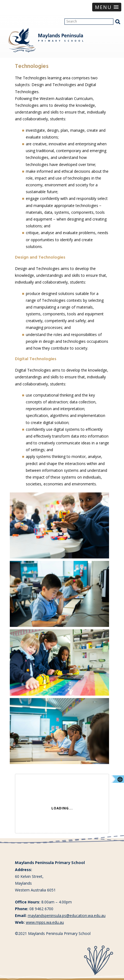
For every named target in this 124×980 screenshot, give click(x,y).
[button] (107, 7)
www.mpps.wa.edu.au (45, 922)
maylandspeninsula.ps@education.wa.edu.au (67, 915)
